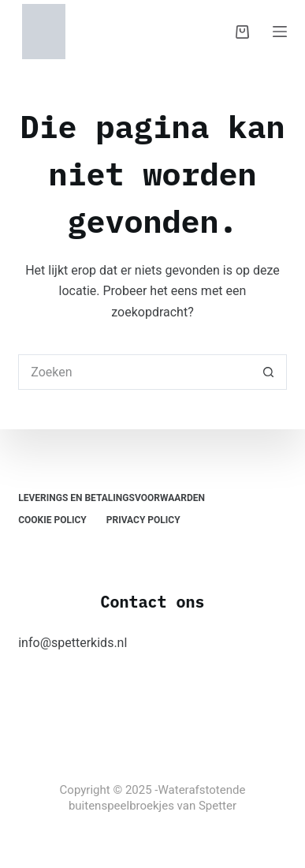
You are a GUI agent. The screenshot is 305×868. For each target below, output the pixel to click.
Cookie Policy (52, 520)
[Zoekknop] (269, 372)
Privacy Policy (143, 520)
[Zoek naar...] (135, 372)
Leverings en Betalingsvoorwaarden (112, 498)
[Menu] (280, 32)
